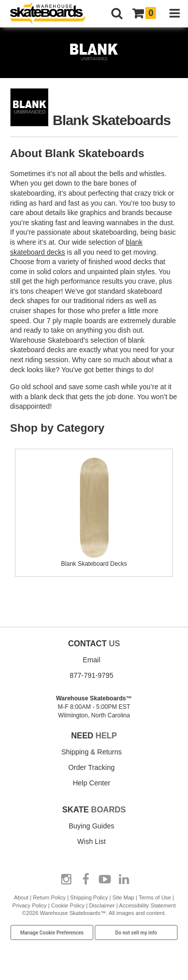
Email (91, 660)
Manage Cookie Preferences (52, 933)
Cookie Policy (68, 905)
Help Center (91, 783)
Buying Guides (91, 826)
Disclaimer (102, 905)
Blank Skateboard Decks (94, 560)
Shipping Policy (89, 897)
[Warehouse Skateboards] (53, 14)
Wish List (91, 841)
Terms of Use (155, 897)
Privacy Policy (30, 905)
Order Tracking (91, 767)
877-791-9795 (91, 675)
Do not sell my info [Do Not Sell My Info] (136, 933)
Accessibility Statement (147, 905)
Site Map (123, 897)
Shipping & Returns (91, 752)
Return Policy (49, 897)
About (21, 897)
